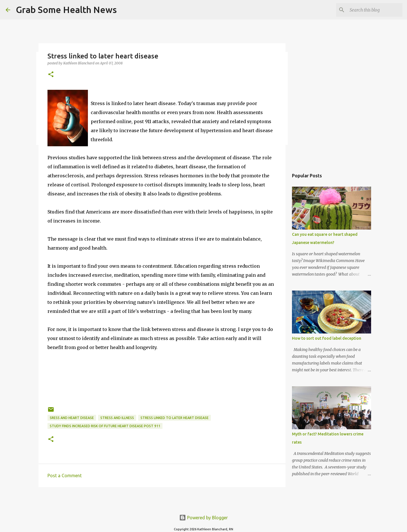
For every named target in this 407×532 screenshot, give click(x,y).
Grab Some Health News (66, 10)
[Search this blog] (373, 10)
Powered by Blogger (203, 518)
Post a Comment (65, 476)
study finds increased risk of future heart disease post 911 (105, 426)
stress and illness (117, 418)
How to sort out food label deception (327, 338)
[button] (51, 75)
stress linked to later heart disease (175, 418)
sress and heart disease (72, 418)
